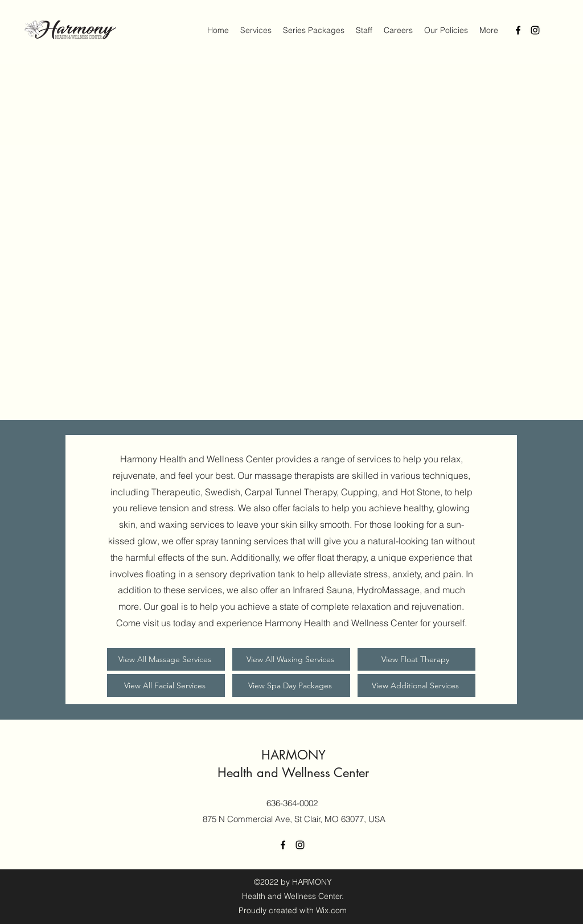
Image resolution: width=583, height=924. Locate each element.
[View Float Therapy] (416, 659)
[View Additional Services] (416, 685)
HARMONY (293, 755)
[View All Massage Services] (166, 659)
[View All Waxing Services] (291, 659)
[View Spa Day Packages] (291, 685)
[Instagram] (535, 30)
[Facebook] (518, 30)
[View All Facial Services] (166, 685)
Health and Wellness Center (293, 773)
